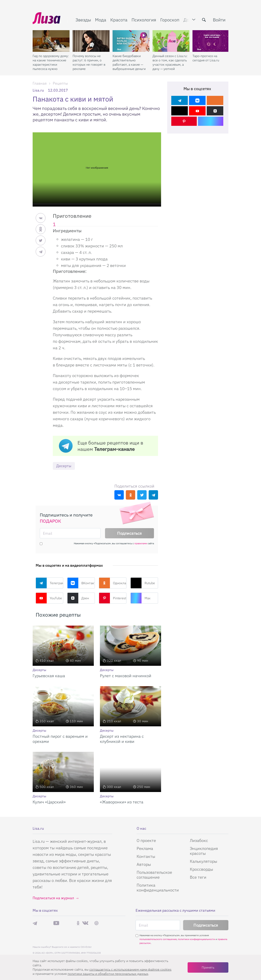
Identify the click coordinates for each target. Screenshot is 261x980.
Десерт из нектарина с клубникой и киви (122, 739)
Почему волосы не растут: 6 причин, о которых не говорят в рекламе (89, 62)
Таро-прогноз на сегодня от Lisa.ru (206, 58)
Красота (119, 20)
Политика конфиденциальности (158, 888)
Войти (219, 20)
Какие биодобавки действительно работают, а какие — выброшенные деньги (129, 62)
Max (140, 598)
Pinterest (113, 598)
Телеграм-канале (114, 449)
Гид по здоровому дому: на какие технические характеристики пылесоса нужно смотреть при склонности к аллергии (51, 62)
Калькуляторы (203, 861)
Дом (188, 20)
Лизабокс (199, 840)
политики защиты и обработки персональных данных (108, 974)
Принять (208, 967)
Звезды (83, 20)
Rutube (143, 583)
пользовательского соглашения (158, 939)
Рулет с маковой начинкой (126, 676)
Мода (101, 20)
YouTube (49, 598)
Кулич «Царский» (49, 802)
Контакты (146, 856)
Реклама (145, 848)
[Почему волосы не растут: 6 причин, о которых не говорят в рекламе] (91, 41)
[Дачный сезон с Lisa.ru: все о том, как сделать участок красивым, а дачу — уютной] (171, 41)
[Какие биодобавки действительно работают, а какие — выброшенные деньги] (131, 41)
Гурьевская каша (49, 676)
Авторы (144, 864)
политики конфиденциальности (196, 939)
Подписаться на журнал (53, 898)
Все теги (198, 877)
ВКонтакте (81, 583)
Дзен (78, 598)
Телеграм (49, 583)
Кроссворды (201, 869)
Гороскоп (170, 20)
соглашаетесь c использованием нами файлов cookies (130, 969)
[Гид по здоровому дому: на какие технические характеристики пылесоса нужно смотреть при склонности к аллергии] (51, 41)
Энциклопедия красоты (204, 851)
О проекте (146, 840)
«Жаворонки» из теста (122, 802)
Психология (144, 20)
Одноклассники (113, 583)
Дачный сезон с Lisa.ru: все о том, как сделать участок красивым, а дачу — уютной (170, 62)
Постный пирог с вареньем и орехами (60, 739)
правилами (141, 543)
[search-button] (204, 20)
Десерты (64, 466)
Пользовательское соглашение (154, 875)
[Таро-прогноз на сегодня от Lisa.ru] (211, 41)
